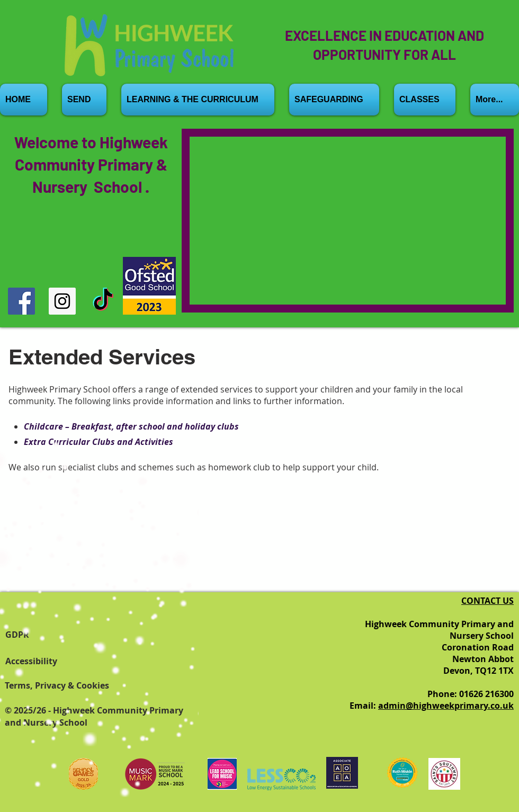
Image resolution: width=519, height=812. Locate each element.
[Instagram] (62, 301)
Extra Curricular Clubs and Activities (99, 442)
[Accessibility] (37, 661)
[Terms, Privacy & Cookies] (71, 685)
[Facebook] (21, 301)
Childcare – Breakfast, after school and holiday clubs (131, 426)
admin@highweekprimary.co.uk (446, 706)
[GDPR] (37, 635)
